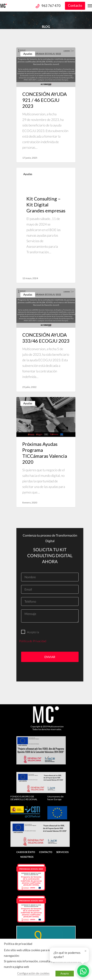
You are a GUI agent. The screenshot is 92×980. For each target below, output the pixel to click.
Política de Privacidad (33, 641)
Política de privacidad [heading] (18, 944)
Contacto (75, 5)
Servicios (62, 852)
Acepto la (30, 632)
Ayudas (28, 54)
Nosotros (27, 857)
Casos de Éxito (26, 852)
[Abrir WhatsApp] (83, 971)
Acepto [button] (65, 973)
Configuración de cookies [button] (33, 973)
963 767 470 (51, 6)
